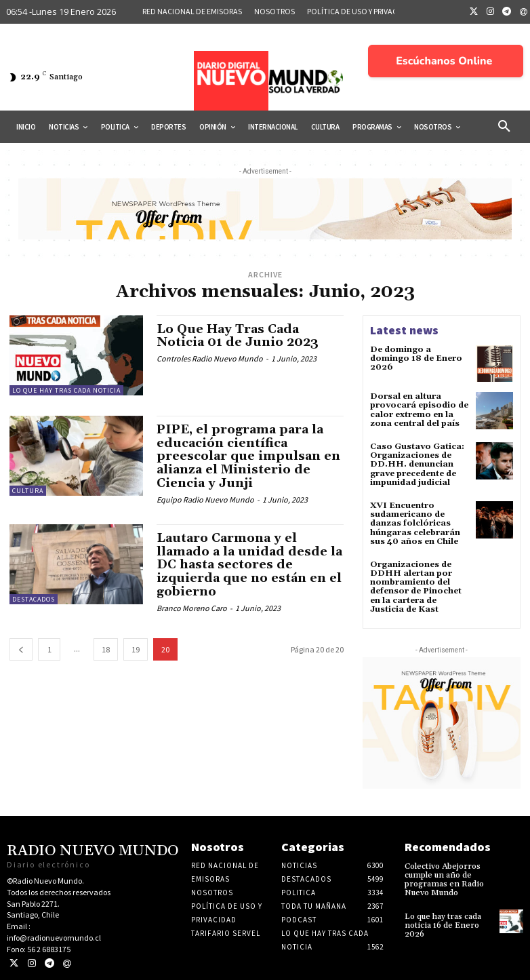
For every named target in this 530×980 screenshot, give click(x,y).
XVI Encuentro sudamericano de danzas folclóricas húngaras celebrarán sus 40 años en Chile (415, 524)
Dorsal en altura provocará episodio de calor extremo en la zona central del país (419, 410)
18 (106, 649)
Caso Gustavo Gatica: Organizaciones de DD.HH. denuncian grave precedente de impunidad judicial (417, 465)
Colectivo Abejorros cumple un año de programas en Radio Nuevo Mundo (444, 880)
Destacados (34, 599)
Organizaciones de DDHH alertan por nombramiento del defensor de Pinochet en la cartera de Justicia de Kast (416, 587)
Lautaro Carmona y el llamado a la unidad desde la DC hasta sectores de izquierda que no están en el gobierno (249, 565)
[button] (504, 127)
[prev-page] (21, 649)
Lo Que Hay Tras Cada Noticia (66, 390)
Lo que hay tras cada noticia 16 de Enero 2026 (443, 925)
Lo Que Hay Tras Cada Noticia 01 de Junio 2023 (238, 336)
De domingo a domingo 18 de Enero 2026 (416, 358)
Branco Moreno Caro (192, 608)
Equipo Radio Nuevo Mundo (205, 499)
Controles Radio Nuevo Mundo (210, 358)
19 (136, 649)
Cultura (28, 491)
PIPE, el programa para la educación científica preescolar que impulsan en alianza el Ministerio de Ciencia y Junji (248, 456)
